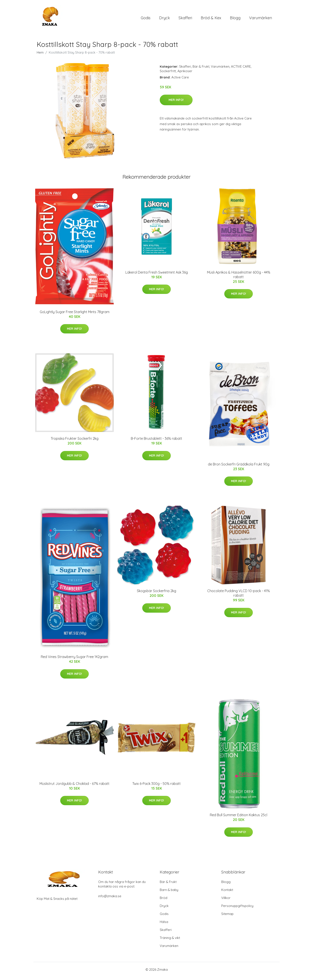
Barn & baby (169, 893)
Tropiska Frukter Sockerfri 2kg (75, 441)
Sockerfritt (168, 74)
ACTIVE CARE (241, 69)
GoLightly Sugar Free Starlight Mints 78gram (75, 315)
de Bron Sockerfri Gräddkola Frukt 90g (239, 467)
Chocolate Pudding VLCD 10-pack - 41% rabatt (239, 596)
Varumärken (261, 19)
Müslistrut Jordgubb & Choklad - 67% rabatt (74, 787)
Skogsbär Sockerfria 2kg (156, 594)
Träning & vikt (170, 941)
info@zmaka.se (110, 899)
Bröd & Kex (211, 19)
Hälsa (164, 925)
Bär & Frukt (201, 69)
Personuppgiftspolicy (237, 909)
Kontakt (227, 893)
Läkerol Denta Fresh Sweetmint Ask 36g (157, 275)
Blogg (235, 19)
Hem (40, 55)
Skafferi (185, 19)
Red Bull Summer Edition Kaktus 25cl (239, 818)
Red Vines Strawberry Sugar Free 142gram (74, 660)
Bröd (164, 901)
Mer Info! (176, 103)
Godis (146, 19)
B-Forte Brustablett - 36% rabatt (156, 441)
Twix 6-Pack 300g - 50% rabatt (156, 787)
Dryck (164, 19)
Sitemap (227, 917)
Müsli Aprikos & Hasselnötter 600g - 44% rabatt (239, 278)
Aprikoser (185, 74)
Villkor (226, 901)
